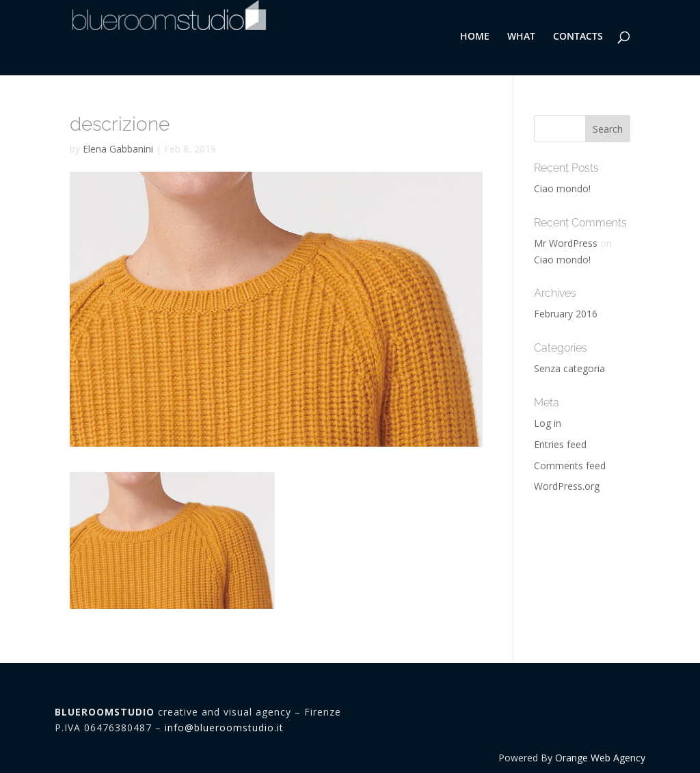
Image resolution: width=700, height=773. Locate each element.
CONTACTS (578, 37)
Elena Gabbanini (118, 149)
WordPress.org (567, 486)
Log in (548, 423)
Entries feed (560, 444)
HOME (475, 37)
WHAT (521, 37)
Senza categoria (569, 368)
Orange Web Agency (600, 758)
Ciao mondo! (562, 188)
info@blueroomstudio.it (224, 728)
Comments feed (570, 466)
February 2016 (566, 314)
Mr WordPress (566, 243)
